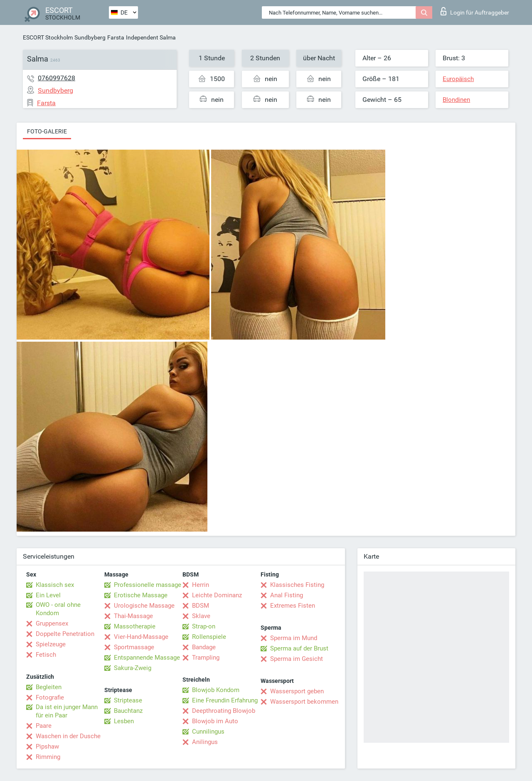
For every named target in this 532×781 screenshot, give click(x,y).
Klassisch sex (55, 585)
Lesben (124, 721)
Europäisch (458, 79)
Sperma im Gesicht (297, 659)
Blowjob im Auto (215, 721)
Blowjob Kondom (216, 690)
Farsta (116, 37)
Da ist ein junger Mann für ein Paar (67, 711)
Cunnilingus (208, 732)
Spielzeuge (51, 644)
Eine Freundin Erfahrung (225, 700)
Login (475, 11)
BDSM (201, 606)
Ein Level (48, 595)
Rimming (48, 757)
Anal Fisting (287, 595)
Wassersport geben (297, 691)
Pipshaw (47, 747)
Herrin (201, 585)
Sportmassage (134, 647)
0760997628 (57, 78)
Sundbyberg (90, 37)
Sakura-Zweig (133, 668)
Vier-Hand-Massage (141, 637)
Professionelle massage (148, 585)
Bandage (204, 647)
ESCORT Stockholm (48, 37)
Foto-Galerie (47, 131)
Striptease (128, 700)
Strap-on (204, 626)
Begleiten (49, 687)
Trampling (206, 658)
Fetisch (46, 655)
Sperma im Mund (294, 638)
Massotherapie (135, 626)
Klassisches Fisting (297, 585)
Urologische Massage (144, 606)
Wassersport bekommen (304, 702)
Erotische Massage (141, 595)
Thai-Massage (133, 616)
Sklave (201, 616)
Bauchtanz (128, 711)
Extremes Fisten (293, 606)
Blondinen (456, 100)
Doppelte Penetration (65, 634)
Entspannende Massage (147, 658)
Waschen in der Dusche (68, 736)
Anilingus (205, 742)
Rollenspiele (209, 637)
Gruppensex (52, 623)
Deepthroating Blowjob (224, 711)
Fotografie (50, 697)
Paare (44, 726)
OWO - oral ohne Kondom (58, 609)
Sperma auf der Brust (299, 648)
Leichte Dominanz (217, 595)
